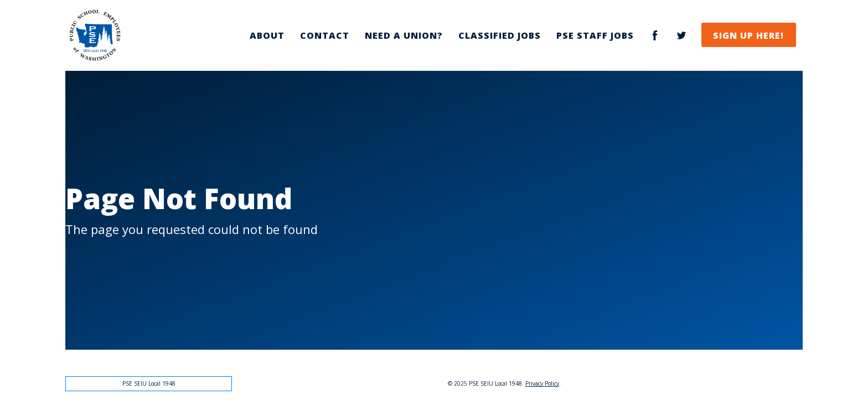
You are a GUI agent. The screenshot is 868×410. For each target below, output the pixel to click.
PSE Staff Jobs (595, 35)
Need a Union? (404, 35)
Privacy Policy (542, 383)
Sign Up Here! (748, 35)
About (267, 35)
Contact (325, 35)
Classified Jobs (500, 35)
